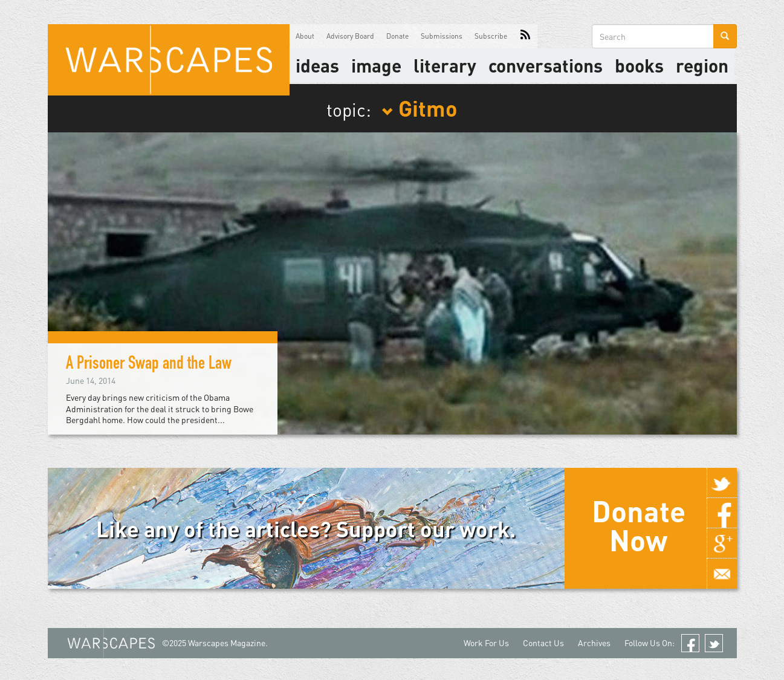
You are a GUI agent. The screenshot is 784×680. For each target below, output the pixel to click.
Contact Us (543, 643)
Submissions (442, 36)
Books (639, 65)
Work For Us (486, 643)
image (376, 65)
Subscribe (491, 36)
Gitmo (420, 108)
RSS (525, 36)
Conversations (546, 65)
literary (445, 65)
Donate (397, 36)
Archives (594, 643)
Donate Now (639, 525)
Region (702, 65)
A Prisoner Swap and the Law (149, 365)
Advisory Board (350, 36)
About (305, 36)
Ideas (317, 65)
